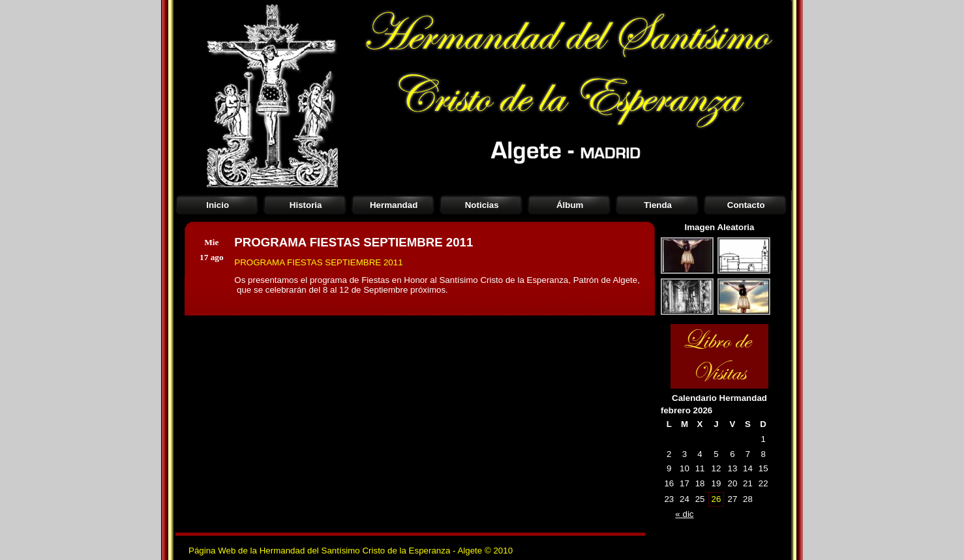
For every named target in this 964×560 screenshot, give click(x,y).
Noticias (482, 205)
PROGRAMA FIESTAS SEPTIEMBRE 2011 (318, 262)
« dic (684, 514)
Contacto (746, 205)
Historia (306, 205)
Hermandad (394, 205)
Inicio (218, 205)
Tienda (658, 205)
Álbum (570, 205)
